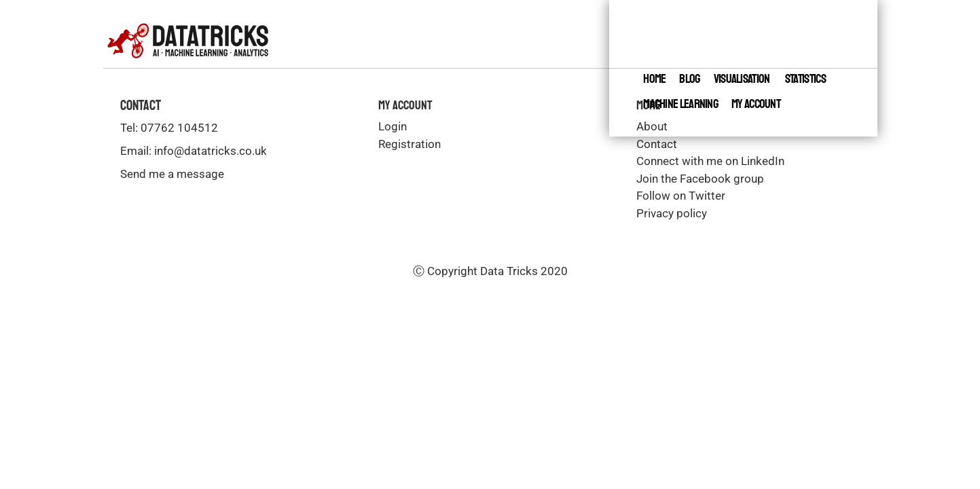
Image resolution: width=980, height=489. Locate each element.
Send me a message (172, 174)
